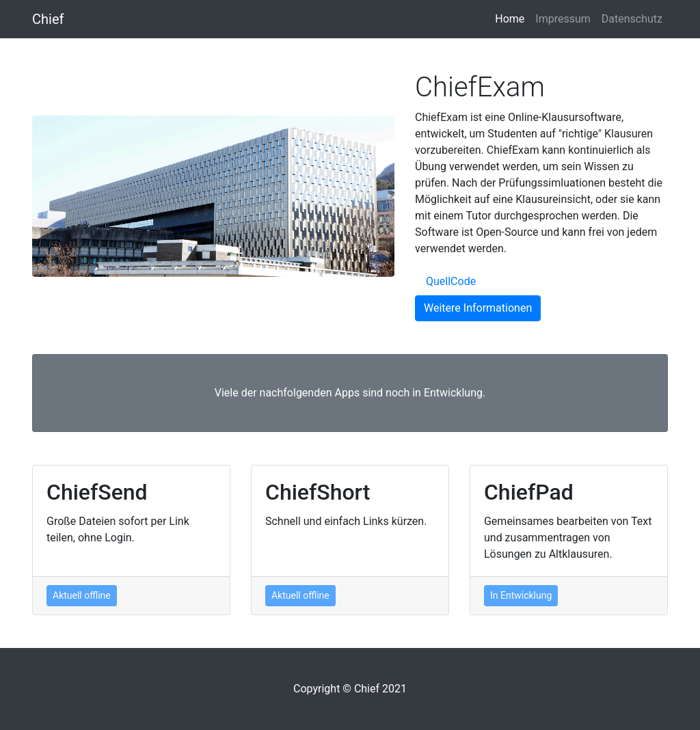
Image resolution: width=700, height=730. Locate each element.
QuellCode (451, 281)
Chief (48, 19)
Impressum (563, 19)
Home (512, 18)
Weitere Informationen (478, 308)
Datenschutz (632, 19)
